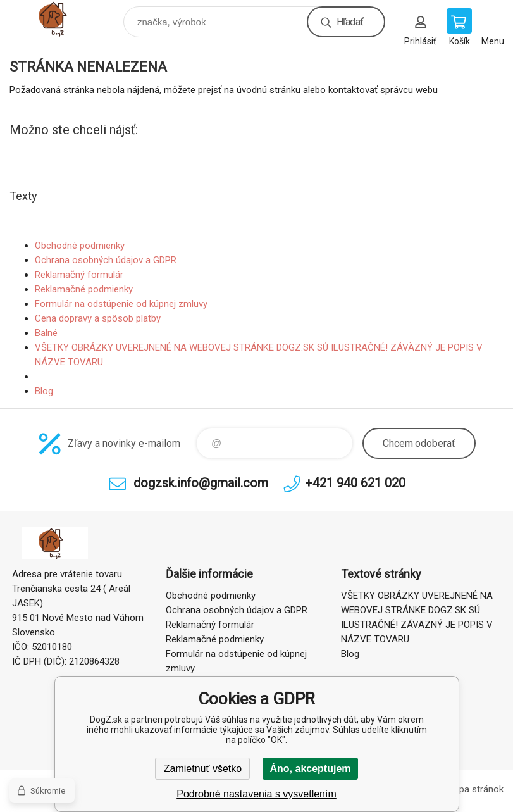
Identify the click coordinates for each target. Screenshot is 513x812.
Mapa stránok (475, 789)
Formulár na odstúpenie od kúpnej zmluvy (121, 304)
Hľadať (350, 22)
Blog (44, 391)
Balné (46, 333)
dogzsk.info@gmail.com (201, 483)
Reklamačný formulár (79, 275)
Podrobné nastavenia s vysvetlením (256, 794)
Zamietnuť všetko (203, 769)
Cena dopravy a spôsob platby (98, 318)
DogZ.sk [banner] (65, 19)
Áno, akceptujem (310, 769)
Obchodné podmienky (80, 246)
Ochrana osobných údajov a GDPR (106, 260)
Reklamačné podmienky (84, 289)
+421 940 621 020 (355, 483)
